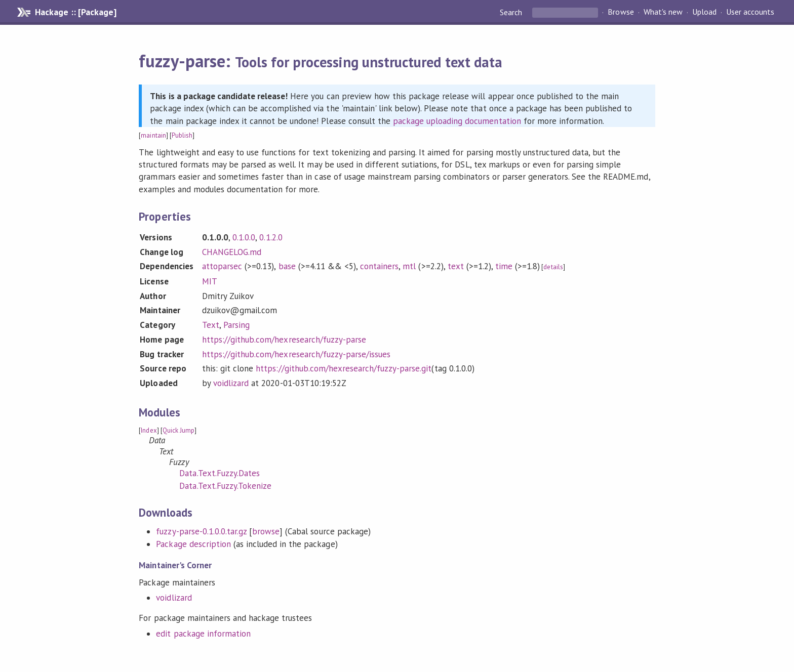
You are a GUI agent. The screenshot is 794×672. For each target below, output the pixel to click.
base (287, 266)
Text (211, 325)
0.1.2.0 (271, 237)
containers (379, 266)
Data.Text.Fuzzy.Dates (220, 473)
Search (512, 12)
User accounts (750, 12)
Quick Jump (178, 430)
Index (149, 430)
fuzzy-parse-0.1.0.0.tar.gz (201, 531)
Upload (704, 12)
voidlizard (231, 383)
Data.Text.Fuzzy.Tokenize (225, 486)
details (553, 267)
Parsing (236, 325)
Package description (193, 544)
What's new (663, 12)
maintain (153, 135)
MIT (210, 281)
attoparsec (222, 266)
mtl (409, 266)
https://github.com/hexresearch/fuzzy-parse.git (344, 368)
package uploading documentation (457, 121)
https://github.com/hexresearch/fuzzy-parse (284, 340)
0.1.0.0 (244, 237)
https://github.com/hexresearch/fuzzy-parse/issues (296, 354)
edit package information (203, 634)
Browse (621, 12)
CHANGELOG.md (232, 252)
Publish (182, 135)
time (504, 266)
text (456, 266)
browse (266, 531)
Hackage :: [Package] (75, 12)
